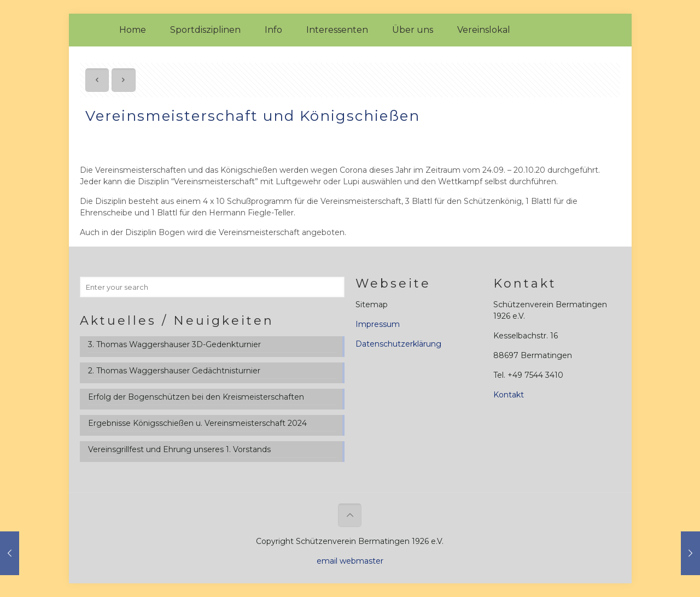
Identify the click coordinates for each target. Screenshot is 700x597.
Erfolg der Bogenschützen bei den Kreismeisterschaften (196, 397)
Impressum (378, 324)
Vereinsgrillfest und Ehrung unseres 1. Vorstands (179, 449)
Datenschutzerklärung (398, 344)
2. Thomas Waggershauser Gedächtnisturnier (174, 371)
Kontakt (509, 395)
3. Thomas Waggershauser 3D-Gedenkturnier (174, 344)
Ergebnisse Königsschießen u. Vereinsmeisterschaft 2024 (197, 423)
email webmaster (350, 561)
